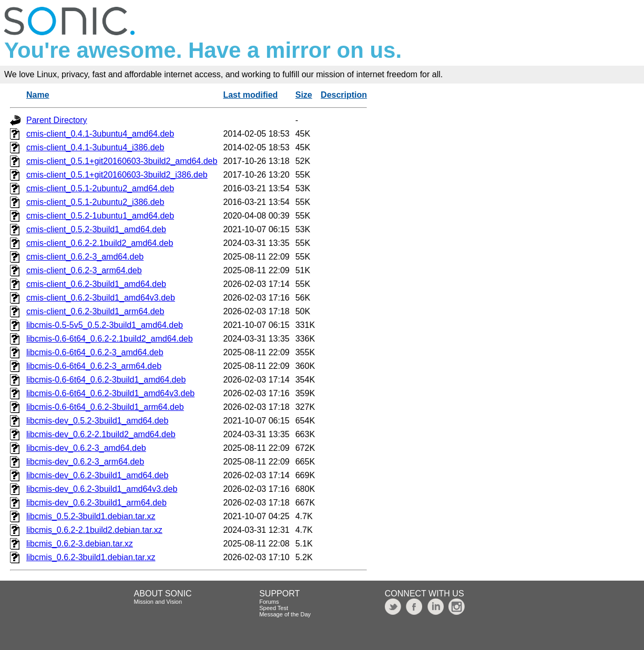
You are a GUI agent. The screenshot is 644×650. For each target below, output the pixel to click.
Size (304, 95)
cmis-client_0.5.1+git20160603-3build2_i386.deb (117, 175)
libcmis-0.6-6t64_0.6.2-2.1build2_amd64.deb (110, 339)
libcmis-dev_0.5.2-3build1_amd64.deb (97, 421)
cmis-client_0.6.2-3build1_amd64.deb (96, 284)
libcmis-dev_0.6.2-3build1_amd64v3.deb (102, 489)
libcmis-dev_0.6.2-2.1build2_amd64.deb (101, 434)
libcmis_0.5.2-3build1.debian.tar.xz (91, 516)
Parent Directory (57, 120)
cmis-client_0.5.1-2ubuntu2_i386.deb (95, 202)
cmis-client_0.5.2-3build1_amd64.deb (96, 229)
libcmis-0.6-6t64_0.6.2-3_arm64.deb (94, 366)
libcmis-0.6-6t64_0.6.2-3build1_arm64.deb (105, 407)
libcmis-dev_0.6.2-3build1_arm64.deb (96, 503)
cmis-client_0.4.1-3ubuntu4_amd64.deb (100, 134)
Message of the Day (285, 614)
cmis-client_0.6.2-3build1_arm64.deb (95, 311)
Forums (269, 602)
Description (344, 95)
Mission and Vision (158, 602)
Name (38, 95)
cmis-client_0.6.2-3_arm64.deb (84, 270)
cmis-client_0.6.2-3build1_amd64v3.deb (101, 298)
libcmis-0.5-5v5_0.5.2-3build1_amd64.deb (105, 325)
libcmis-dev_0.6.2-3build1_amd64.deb (97, 475)
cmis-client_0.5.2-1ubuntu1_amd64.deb (100, 216)
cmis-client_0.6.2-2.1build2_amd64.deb (100, 243)
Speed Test (274, 608)
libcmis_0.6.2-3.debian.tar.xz (80, 544)
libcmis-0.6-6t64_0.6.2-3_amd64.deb (95, 352)
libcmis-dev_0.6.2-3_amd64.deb (86, 448)
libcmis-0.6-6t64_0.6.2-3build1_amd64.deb (106, 380)
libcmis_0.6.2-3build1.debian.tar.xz (91, 557)
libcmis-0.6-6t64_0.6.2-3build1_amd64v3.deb (110, 393)
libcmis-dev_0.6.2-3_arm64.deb (85, 462)
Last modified (250, 95)
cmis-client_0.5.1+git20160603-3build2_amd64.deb (122, 161)
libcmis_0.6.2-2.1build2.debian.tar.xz (94, 530)
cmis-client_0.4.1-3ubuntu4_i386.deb (95, 147)
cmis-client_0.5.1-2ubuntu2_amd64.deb (100, 188)
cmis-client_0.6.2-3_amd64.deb (85, 257)
